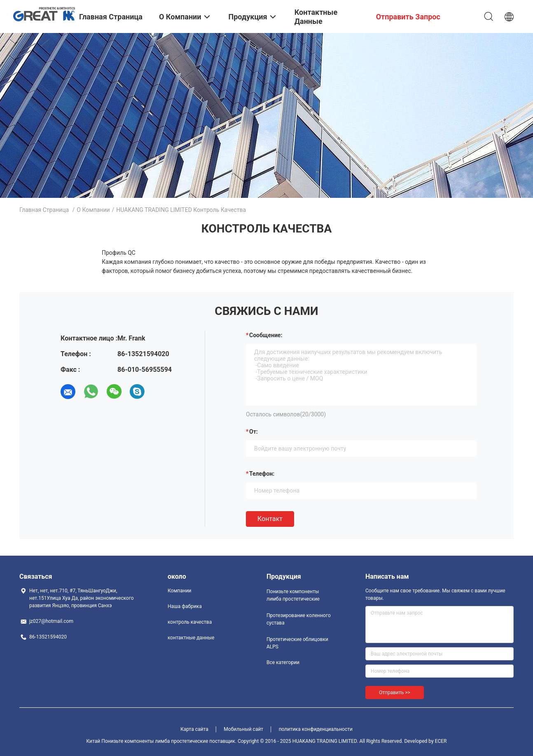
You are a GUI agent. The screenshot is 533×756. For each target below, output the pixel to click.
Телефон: (262, 474)
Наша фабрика (185, 606)
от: (254, 432)
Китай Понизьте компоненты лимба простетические (147, 741)
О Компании (93, 210)
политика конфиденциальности (316, 729)
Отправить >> (395, 693)
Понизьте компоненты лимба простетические (293, 595)
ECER (441, 741)
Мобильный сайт (243, 729)
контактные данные (191, 638)
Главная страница (44, 210)
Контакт (270, 519)
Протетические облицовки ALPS (297, 643)
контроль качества (190, 622)
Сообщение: (266, 335)
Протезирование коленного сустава (299, 619)
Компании (180, 591)
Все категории (283, 662)
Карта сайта (194, 729)
